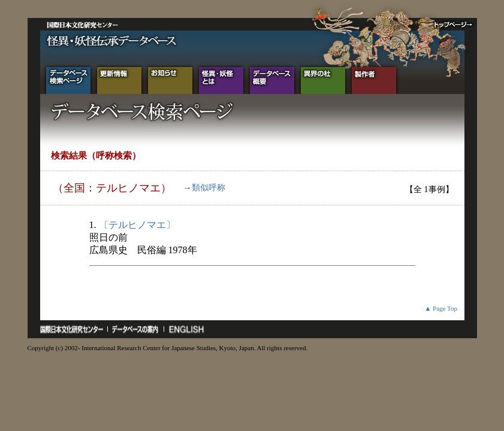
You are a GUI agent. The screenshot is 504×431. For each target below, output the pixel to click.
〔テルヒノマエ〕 (137, 225)
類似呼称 (209, 188)
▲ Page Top (441, 308)
